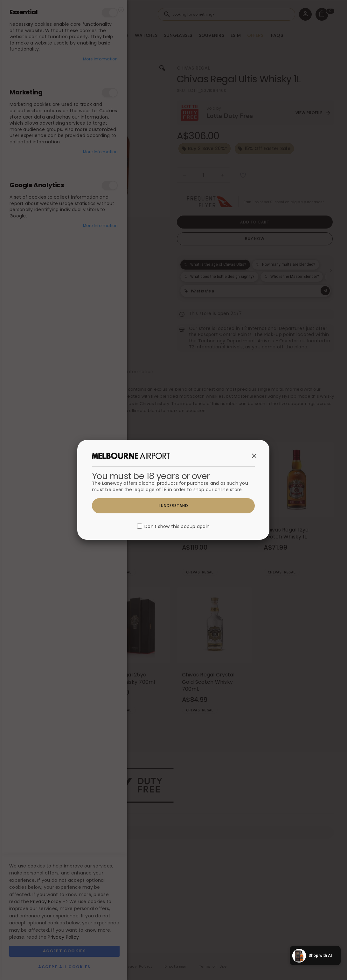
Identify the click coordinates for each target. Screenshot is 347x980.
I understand (173, 506)
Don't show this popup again (177, 527)
